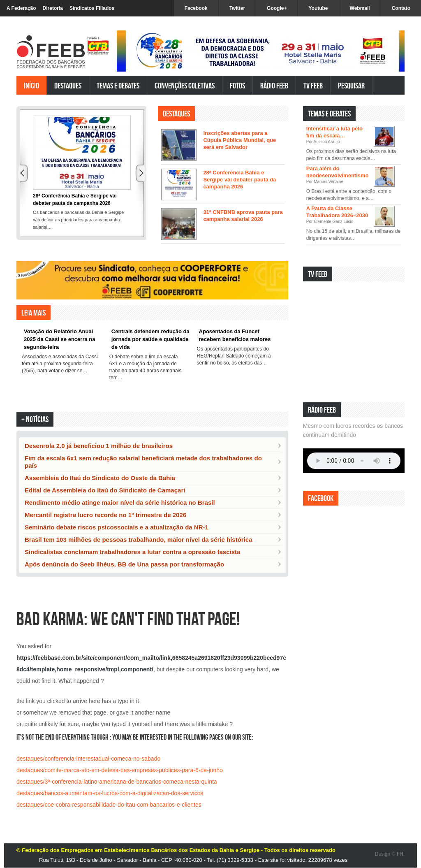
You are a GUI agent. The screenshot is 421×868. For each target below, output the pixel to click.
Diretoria (53, 8)
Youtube (318, 8)
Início (31, 85)
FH (400, 854)
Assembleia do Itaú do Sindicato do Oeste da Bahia (100, 478)
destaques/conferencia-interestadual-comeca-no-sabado (88, 759)
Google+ (277, 8)
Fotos (237, 85)
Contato (401, 8)
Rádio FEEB (274, 85)
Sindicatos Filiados (92, 8)
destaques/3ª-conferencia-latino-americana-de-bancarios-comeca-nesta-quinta (117, 782)
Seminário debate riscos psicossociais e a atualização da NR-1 (117, 527)
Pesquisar (351, 85)
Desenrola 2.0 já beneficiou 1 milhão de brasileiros (99, 446)
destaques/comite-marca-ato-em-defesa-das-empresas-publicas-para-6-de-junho (120, 770)
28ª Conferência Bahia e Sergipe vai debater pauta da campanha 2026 (239, 180)
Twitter (237, 8)
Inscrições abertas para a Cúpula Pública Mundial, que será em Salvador (239, 140)
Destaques (68, 85)
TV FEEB (313, 85)
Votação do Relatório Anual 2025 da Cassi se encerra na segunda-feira (59, 339)
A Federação (21, 8)
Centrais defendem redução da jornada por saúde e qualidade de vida (150, 339)
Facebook (196, 8)
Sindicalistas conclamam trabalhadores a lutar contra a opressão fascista (132, 552)
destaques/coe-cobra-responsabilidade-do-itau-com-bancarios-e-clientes (109, 805)
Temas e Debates (118, 85)
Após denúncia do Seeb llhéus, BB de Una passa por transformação (124, 564)
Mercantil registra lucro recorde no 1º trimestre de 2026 (105, 515)
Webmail (360, 8)
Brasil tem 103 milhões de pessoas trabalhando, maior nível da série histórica (139, 540)
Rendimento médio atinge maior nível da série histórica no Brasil (120, 502)
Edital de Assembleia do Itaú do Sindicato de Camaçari (105, 490)
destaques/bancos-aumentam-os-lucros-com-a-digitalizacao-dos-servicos (110, 793)
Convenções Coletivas (185, 85)
